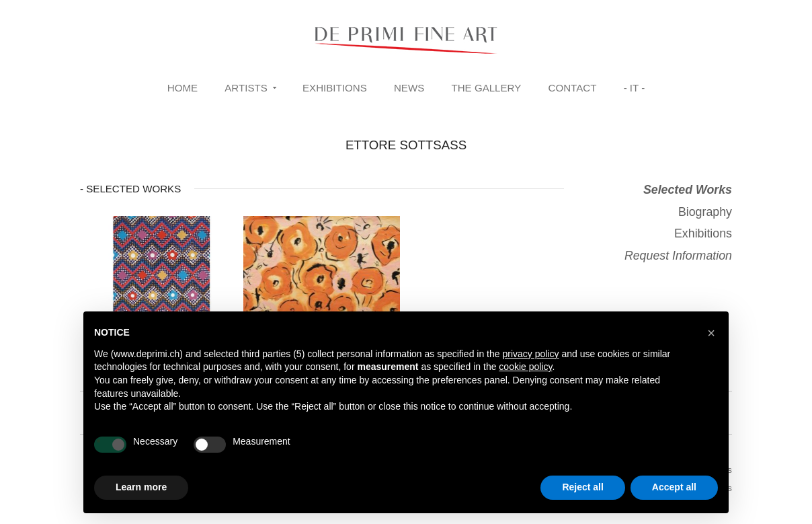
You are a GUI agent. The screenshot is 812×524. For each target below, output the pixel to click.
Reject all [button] (582, 487)
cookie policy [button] (525, 367)
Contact (573, 88)
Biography (705, 212)
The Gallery (486, 88)
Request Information (678, 256)
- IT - (635, 88)
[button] (711, 333)
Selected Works (688, 190)
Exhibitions (335, 88)
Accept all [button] (674, 487)
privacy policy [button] (530, 354)
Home (182, 88)
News (409, 88)
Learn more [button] (141, 487)
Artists (246, 88)
